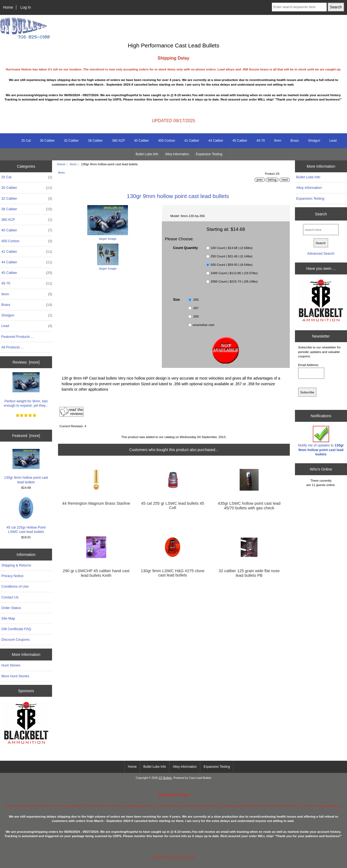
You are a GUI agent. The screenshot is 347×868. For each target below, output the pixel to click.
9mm (73, 164)
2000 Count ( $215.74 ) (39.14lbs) (234, 281)
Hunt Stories (11, 665)
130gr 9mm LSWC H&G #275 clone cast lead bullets (173, 573)
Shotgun (314, 141)
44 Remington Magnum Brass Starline (96, 503)
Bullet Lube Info (147, 154)
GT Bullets (165, 778)
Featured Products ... (17, 337)
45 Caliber (240, 141)
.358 (196, 316)
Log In (26, 7)
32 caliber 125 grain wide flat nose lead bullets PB (249, 573)
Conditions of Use (15, 586)
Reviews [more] (26, 362)
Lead (333, 141)
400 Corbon (167, 141)
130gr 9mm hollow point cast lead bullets (26, 467)
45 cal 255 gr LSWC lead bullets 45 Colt (173, 506)
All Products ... (12, 347)
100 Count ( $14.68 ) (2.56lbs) (232, 248)
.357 (196, 308)
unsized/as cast (203, 325)
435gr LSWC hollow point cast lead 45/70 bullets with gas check (249, 506)
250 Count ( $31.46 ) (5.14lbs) (232, 256)
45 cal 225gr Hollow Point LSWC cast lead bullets (26, 515)
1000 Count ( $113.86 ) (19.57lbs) (234, 273)
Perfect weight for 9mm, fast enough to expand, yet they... (26, 390)
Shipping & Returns (16, 565)
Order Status (11, 608)
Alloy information (177, 154)
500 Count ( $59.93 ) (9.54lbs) (232, 265)
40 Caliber (142, 141)
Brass (295, 141)
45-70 (261, 141)
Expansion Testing (209, 154)
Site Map (8, 618)
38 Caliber (96, 141)
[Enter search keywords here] (299, 7)
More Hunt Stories (15, 676)
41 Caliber (192, 141)
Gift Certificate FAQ (16, 629)
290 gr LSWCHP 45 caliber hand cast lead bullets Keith (96, 573)
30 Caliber (47, 141)
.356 (196, 299)
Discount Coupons (15, 639)
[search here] (321, 230)
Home (8, 7)
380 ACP (118, 141)
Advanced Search (321, 253)
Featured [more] (26, 436)
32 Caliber (71, 141)
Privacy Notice (12, 576)
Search (321, 214)
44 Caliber (216, 141)
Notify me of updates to (321, 441)
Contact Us (10, 597)
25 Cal (26, 141)
